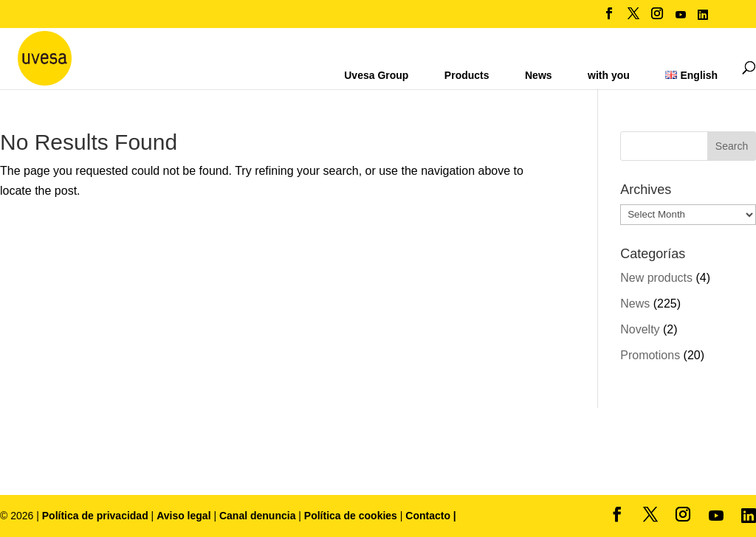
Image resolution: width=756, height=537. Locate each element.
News (539, 75)
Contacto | (430, 516)
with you (609, 75)
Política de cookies (352, 516)
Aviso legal (183, 516)
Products (467, 75)
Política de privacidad (97, 516)
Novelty (640, 329)
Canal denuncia (257, 516)
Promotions (650, 355)
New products (656, 278)
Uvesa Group (376, 75)
